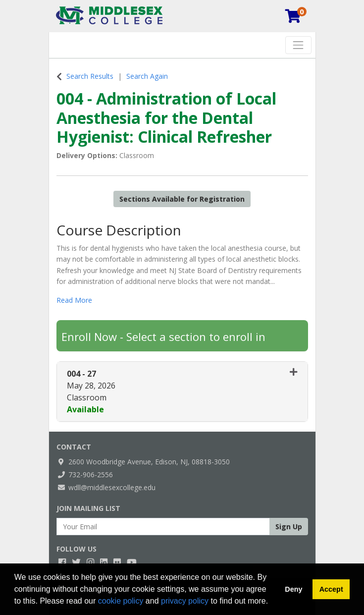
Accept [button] (331, 589)
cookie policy (121, 601)
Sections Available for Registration (182, 199)
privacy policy (185, 601)
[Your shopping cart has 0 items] (294, 18)
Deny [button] (293, 589)
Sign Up (289, 527)
